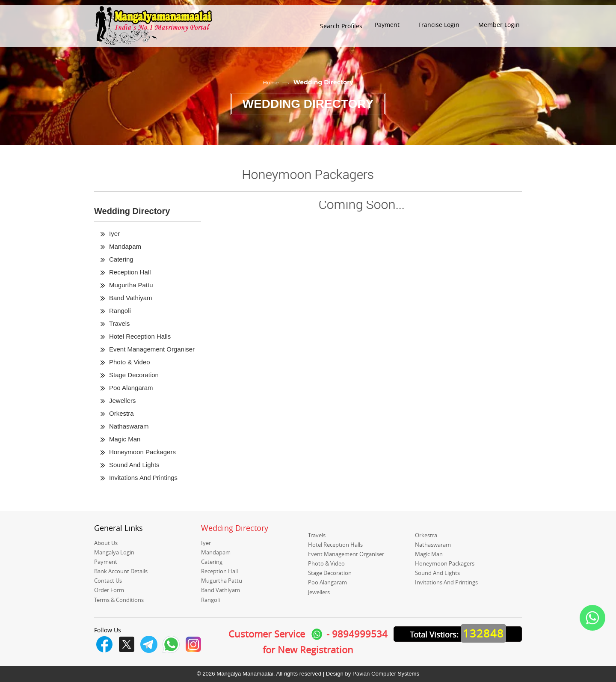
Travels (120, 323)
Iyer (114, 234)
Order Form (109, 590)
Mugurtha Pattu (131, 285)
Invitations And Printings (143, 478)
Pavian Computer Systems (386, 674)
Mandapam (125, 246)
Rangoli (120, 311)
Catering (121, 259)
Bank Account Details (121, 571)
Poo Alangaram (131, 388)
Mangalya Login (114, 552)
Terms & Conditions (119, 600)
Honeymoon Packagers (142, 452)
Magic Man (125, 439)
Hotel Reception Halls (140, 336)
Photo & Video (130, 362)
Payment (106, 562)
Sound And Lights (134, 465)
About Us (106, 543)
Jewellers (123, 401)
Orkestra (121, 413)
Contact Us (108, 581)
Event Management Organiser (152, 349)
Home (271, 82)
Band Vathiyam (131, 298)
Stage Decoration (134, 375)
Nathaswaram (129, 426)
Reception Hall (130, 272)
